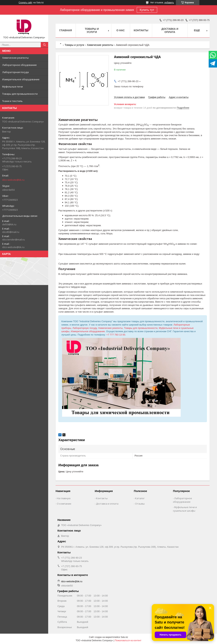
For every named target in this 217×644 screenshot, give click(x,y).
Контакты (141, 30)
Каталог (140, 498)
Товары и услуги (92, 30)
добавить (169, 3)
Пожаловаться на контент (128, 640)
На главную (64, 498)
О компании (64, 504)
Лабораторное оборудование (182, 500)
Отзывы (140, 504)
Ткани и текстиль (12, 101)
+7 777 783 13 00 (116, 335)
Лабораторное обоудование (19, 65)
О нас (121, 30)
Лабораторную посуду (85, 328)
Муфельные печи (13, 87)
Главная (66, 30)
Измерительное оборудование (21, 79)
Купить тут (147, 10)
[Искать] (44, 45)
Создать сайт (26, 3)
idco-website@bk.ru (13, 180)
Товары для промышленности (20, 94)
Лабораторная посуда (15, 72)
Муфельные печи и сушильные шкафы (185, 509)
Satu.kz (124, 637)
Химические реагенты (15, 58)
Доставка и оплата (170, 30)
